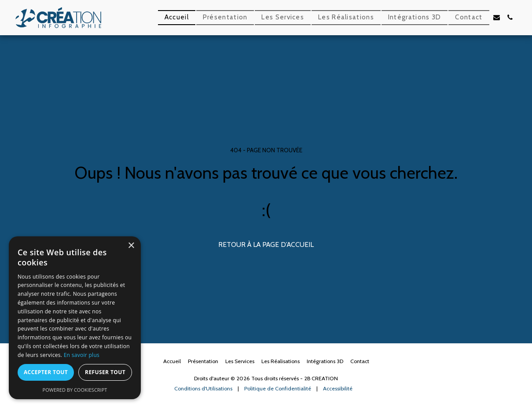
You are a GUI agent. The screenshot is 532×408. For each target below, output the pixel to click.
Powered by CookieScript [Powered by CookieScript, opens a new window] (75, 390)
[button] (497, 17)
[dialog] (75, 318)
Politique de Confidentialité (278, 388)
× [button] (131, 246)
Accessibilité (338, 388)
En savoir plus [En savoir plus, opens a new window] (82, 355)
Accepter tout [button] (46, 372)
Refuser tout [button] (105, 372)
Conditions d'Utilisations (203, 388)
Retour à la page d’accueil (266, 244)
